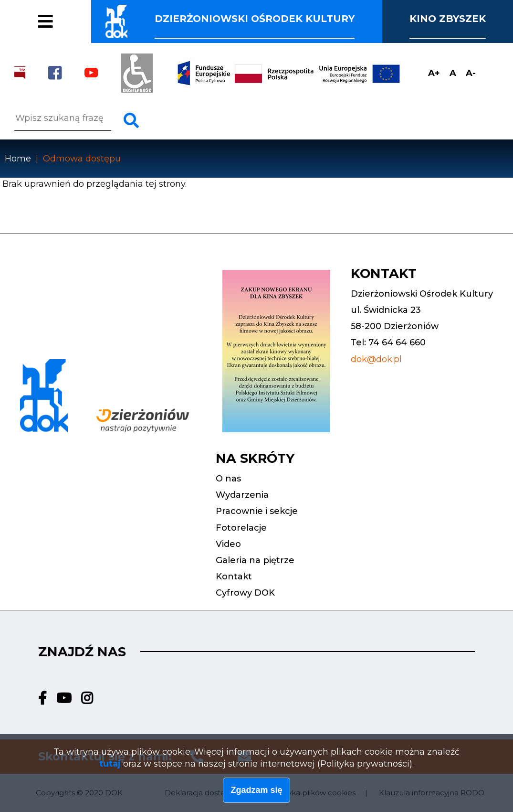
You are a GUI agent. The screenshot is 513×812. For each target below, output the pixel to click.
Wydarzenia (242, 495)
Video (228, 544)
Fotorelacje (66, 28)
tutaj (110, 767)
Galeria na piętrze (255, 560)
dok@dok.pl (376, 359)
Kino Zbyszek (448, 19)
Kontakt (234, 577)
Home (18, 159)
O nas (228, 479)
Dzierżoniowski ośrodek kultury (255, 19)
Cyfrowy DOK (245, 593)
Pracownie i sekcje (90, 9)
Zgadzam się (256, 792)
